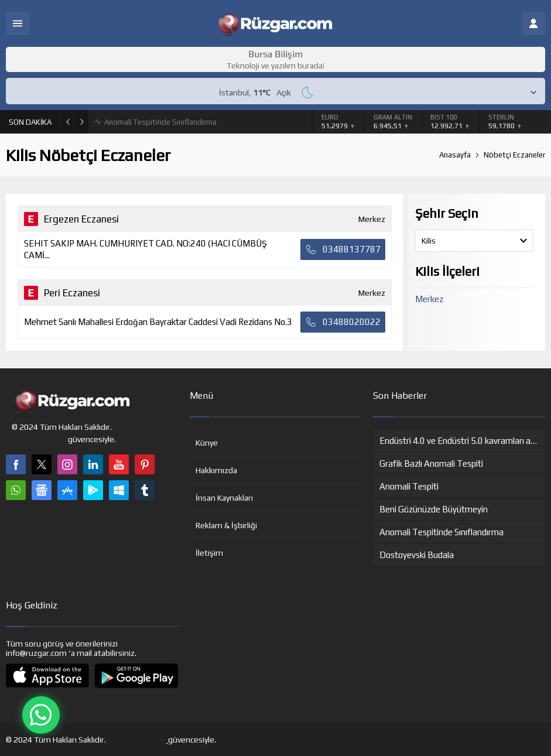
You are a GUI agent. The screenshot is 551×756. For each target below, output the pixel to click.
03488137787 (343, 249)
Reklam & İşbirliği (226, 525)
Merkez (429, 299)
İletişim (209, 553)
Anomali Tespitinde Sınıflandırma (160, 122)
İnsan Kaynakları (224, 498)
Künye (207, 443)
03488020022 (343, 322)
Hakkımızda (216, 470)
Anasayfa (455, 155)
